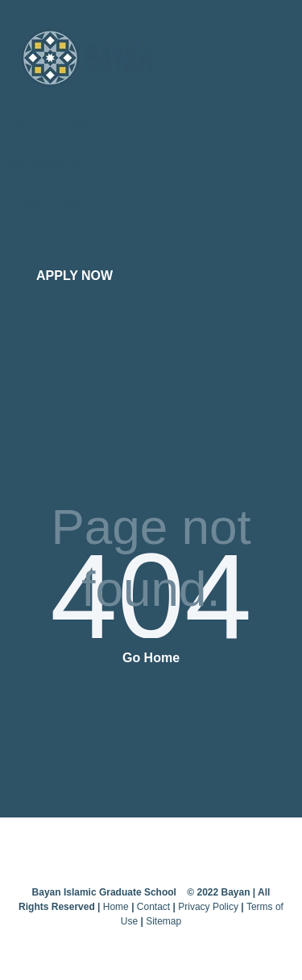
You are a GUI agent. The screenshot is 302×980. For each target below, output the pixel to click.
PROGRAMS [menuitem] (44, 164)
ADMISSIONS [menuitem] (47, 205)
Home (116, 907)
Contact (153, 907)
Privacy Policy (208, 907)
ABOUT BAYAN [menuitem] (51, 123)
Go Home (151, 658)
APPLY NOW (74, 276)
